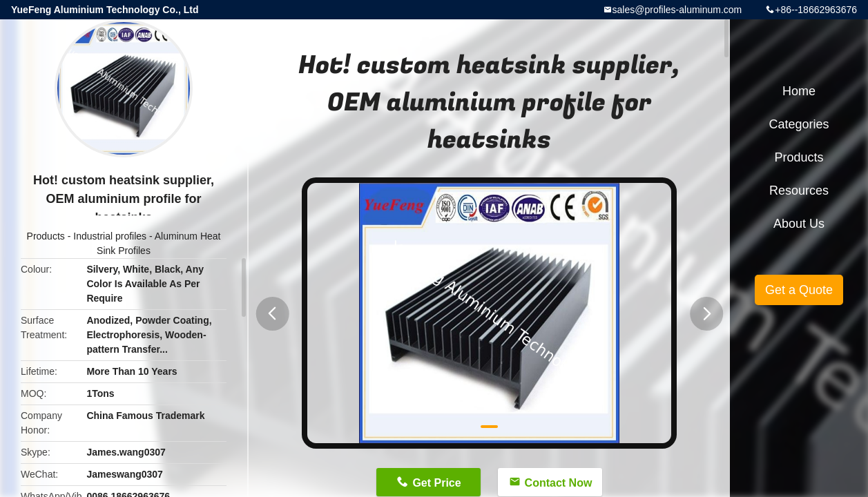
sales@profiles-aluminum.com (677, 10)
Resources (799, 191)
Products (46, 236)
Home (799, 91)
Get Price (436, 483)
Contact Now (559, 483)
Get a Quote (799, 290)
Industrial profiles (110, 236)
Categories (799, 124)
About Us (799, 224)
